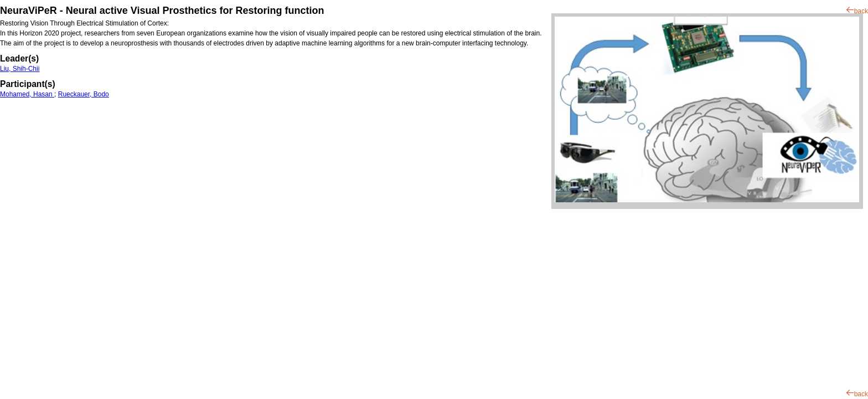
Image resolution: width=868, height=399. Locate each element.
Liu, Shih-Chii (20, 69)
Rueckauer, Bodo (84, 94)
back (861, 11)
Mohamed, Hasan (27, 94)
